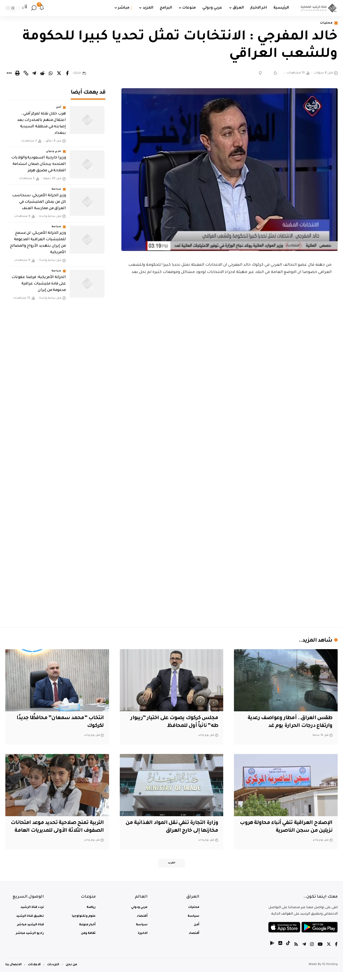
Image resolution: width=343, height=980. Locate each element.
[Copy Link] (26, 73)
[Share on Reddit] (42, 73)
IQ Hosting (330, 973)
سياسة (56, 188)
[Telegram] (304, 953)
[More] (9, 73)
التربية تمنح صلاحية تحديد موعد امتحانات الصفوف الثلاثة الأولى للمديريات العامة (67, 831)
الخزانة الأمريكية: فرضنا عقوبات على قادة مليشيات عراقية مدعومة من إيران (39, 282)
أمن (59, 106)
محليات (326, 23)
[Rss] (296, 953)
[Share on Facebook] (67, 73)
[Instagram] (312, 953)
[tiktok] (288, 953)
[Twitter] (329, 953)
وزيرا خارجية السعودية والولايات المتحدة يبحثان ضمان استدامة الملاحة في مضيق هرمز (38, 163)
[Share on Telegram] (34, 73)
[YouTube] (320, 953)
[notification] (42, 8)
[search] (34, 8)
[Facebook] (336, 953)
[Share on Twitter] (59, 73)
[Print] (17, 73)
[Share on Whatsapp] (51, 73)
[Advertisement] (230, 576)
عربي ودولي (54, 150)
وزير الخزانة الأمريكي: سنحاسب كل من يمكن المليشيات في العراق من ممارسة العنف (39, 201)
